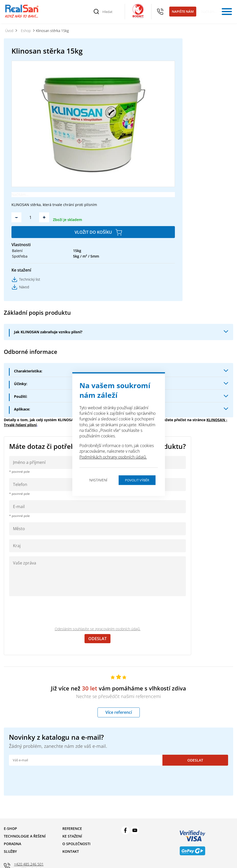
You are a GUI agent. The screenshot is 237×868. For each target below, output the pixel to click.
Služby (10, 851)
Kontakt (71, 851)
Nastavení (98, 480)
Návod (24, 287)
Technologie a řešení (25, 836)
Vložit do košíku (93, 232)
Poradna (12, 844)
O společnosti (76, 844)
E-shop (10, 828)
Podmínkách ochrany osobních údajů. (113, 457)
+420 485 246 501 (160, 12)
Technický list (30, 279)
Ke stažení (72, 836)
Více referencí (119, 712)
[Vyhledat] (96, 12)
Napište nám (183, 11)
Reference (72, 828)
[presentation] (48, 611)
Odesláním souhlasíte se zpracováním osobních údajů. (98, 629)
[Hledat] (111, 12)
